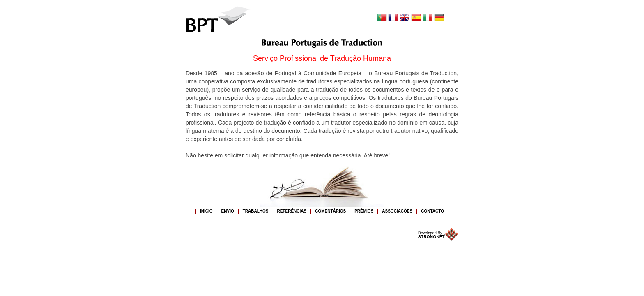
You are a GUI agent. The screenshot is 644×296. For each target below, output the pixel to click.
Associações (397, 211)
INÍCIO (206, 211)
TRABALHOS (256, 211)
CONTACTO (432, 211)
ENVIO (228, 211)
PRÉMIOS (364, 211)
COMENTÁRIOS (330, 211)
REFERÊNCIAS (292, 211)
